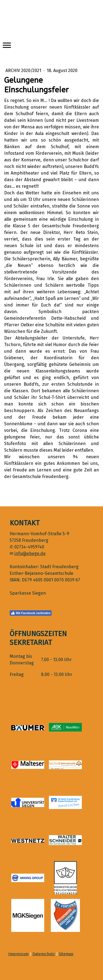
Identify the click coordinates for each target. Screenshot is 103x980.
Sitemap (66, 954)
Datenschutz (44, 954)
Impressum (18, 954)
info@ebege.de (30, 554)
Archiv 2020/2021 (24, 71)
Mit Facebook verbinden (31, 613)
